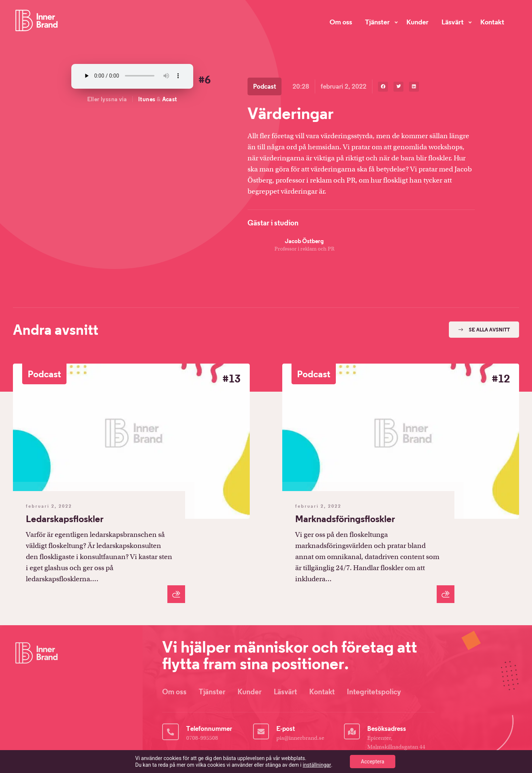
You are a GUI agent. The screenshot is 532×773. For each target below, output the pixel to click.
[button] (383, 87)
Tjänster (377, 22)
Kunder (417, 22)
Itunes (147, 99)
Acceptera (373, 762)
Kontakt (492, 22)
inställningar (317, 765)
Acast (170, 99)
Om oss (341, 22)
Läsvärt (453, 22)
